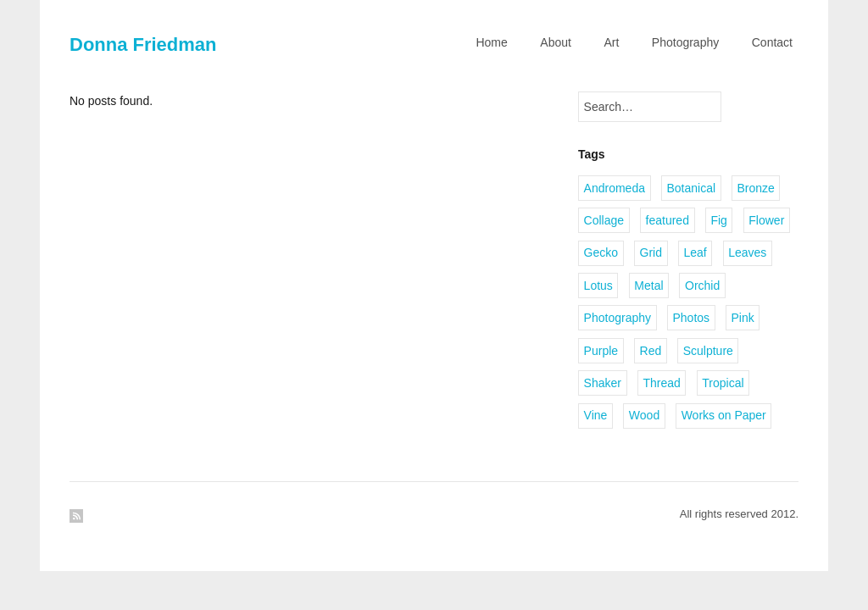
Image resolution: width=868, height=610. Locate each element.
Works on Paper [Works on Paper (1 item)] (724, 415)
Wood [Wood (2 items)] (644, 415)
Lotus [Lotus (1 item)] (598, 286)
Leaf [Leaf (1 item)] (695, 252)
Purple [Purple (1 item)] (601, 351)
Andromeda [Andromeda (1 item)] (615, 188)
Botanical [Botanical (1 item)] (691, 188)
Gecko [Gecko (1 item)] (601, 252)
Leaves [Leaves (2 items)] (747, 252)
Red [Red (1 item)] (651, 351)
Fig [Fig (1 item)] (718, 220)
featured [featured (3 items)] (668, 220)
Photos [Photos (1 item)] (691, 318)
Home (491, 42)
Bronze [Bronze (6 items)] (756, 188)
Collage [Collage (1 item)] (604, 220)
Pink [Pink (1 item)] (743, 318)
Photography (685, 42)
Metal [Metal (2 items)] (648, 286)
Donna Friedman (143, 44)
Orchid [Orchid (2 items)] (702, 286)
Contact (772, 42)
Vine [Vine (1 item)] (596, 415)
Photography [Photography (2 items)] (618, 318)
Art (611, 42)
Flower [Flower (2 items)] (766, 220)
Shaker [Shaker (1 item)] (603, 383)
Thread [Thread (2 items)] (661, 383)
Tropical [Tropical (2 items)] (723, 383)
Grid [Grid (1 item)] (651, 252)
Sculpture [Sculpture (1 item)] (708, 351)
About (556, 42)
